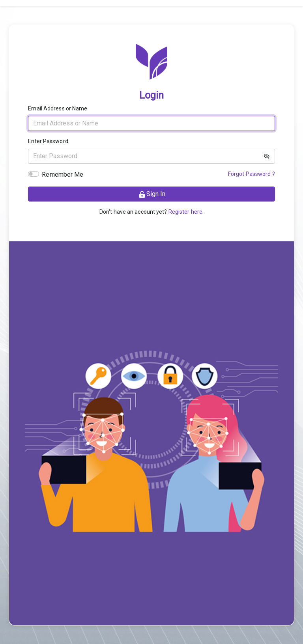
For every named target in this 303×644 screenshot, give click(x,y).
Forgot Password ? (252, 174)
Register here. (186, 212)
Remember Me (63, 175)
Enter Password (48, 141)
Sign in (152, 194)
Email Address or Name (58, 108)
